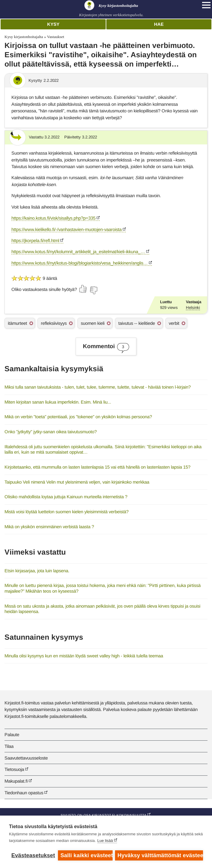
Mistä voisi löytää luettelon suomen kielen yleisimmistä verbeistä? (67, 512)
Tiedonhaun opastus (24, 793)
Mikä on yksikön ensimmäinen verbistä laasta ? (49, 527)
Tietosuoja (14, 769)
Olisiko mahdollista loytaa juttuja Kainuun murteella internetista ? (66, 497)
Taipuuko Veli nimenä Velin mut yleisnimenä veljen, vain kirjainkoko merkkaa (77, 482)
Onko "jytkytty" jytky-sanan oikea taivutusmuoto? (51, 432)
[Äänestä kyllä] (83, 289)
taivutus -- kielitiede (137, 323)
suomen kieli (93, 323)
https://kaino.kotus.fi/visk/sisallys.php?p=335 (53, 218)
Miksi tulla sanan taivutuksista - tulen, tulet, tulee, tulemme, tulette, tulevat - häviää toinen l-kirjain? (98, 387)
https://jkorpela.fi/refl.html (35, 240)
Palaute (12, 735)
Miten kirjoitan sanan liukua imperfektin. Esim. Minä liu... (58, 402)
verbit (174, 323)
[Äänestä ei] (93, 290)
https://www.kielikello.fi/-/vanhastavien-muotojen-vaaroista (67, 229)
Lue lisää (105, 841)
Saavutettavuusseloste (26, 758)
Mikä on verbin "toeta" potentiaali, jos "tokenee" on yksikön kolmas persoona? (78, 417)
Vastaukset (55, 37)
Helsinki (193, 308)
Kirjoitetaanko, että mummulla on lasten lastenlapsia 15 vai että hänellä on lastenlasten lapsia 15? (97, 467)
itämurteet (17, 323)
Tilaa (9, 746)
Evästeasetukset (33, 855)
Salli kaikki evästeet (86, 855)
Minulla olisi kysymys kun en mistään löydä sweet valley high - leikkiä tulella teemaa (84, 656)
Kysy (53, 24)
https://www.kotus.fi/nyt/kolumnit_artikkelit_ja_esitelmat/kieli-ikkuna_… (78, 252)
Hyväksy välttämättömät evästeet (160, 855)
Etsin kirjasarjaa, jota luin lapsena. (37, 571)
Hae (159, 24)
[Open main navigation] (206, 5)
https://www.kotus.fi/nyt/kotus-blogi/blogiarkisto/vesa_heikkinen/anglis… (80, 263)
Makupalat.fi (16, 781)
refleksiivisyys (54, 323)
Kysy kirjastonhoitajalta (24, 37)
